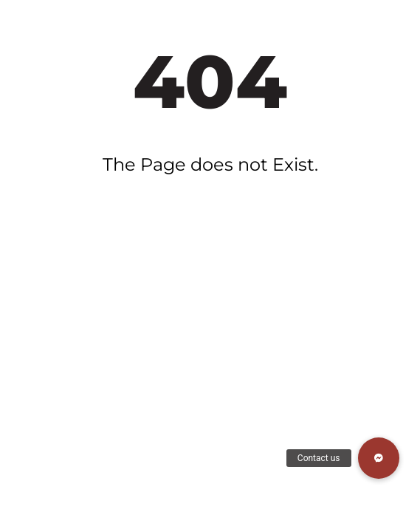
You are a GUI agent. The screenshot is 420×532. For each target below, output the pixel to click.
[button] (379, 458)
